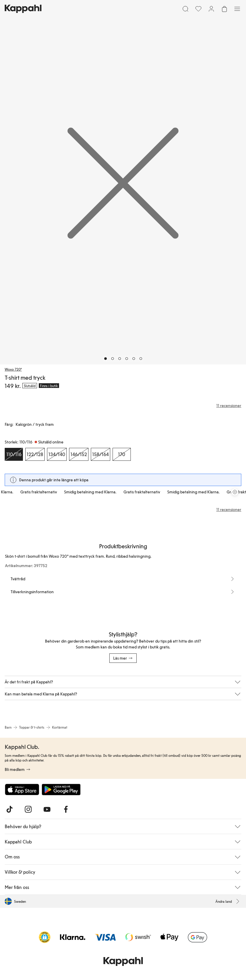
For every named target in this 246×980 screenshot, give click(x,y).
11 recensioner (229, 510)
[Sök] (185, 9)
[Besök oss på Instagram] (28, 809)
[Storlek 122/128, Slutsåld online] (35, 454)
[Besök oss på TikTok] (9, 809)
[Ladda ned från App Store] (22, 789)
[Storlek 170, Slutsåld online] (122, 454)
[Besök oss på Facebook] (66, 809)
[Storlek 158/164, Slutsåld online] (101, 454)
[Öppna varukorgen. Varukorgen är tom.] (224, 9)
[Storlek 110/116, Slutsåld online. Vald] (14, 454)
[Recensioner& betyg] (123, 406)
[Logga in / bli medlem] (211, 9)
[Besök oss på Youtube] (47, 809)
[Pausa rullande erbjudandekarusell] (235, 492)
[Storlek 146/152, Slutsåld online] (79, 454)
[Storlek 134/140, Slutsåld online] (57, 454)
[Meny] (237, 9)
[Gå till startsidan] (23, 9)
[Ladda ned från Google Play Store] (61, 789)
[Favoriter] (198, 9)
